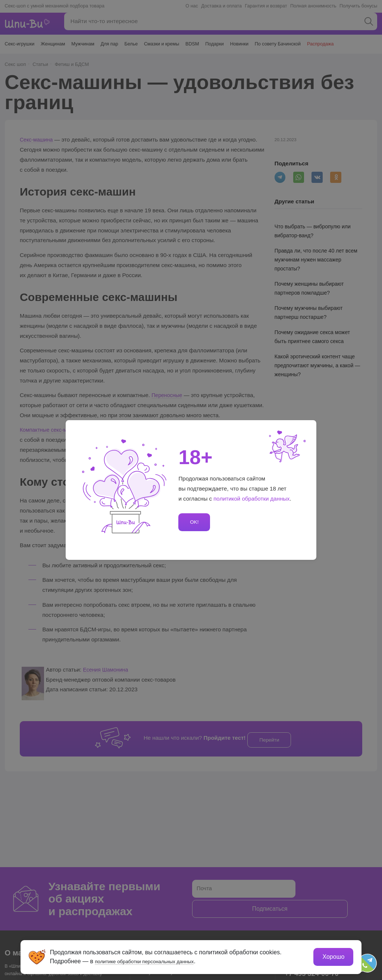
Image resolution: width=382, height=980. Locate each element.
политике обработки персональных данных (156, 960)
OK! (193, 522)
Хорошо (333, 956)
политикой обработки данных (252, 499)
